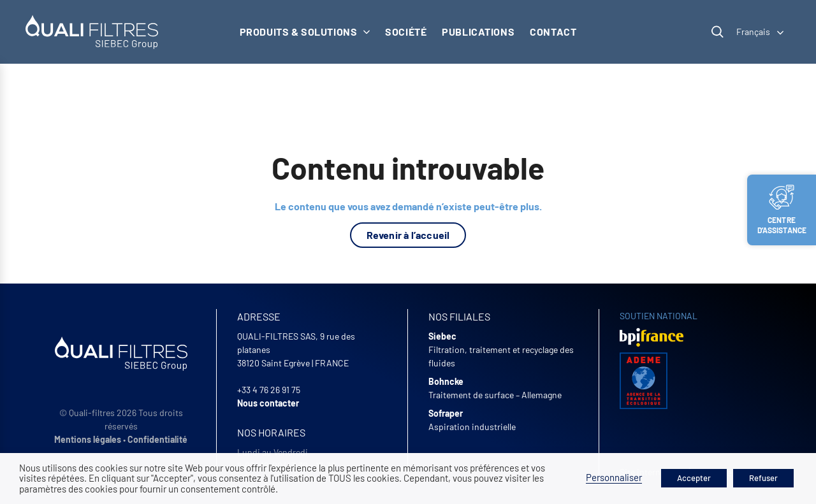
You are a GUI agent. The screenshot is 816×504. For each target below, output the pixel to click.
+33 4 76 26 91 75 (269, 390)
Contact (553, 32)
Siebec (442, 336)
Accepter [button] (694, 478)
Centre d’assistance (782, 210)
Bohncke (446, 381)
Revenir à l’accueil (408, 235)
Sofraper (446, 413)
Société (406, 32)
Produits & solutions (305, 32)
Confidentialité (157, 439)
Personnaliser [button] (614, 477)
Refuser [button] (763, 478)
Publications (478, 32)
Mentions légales (88, 439)
